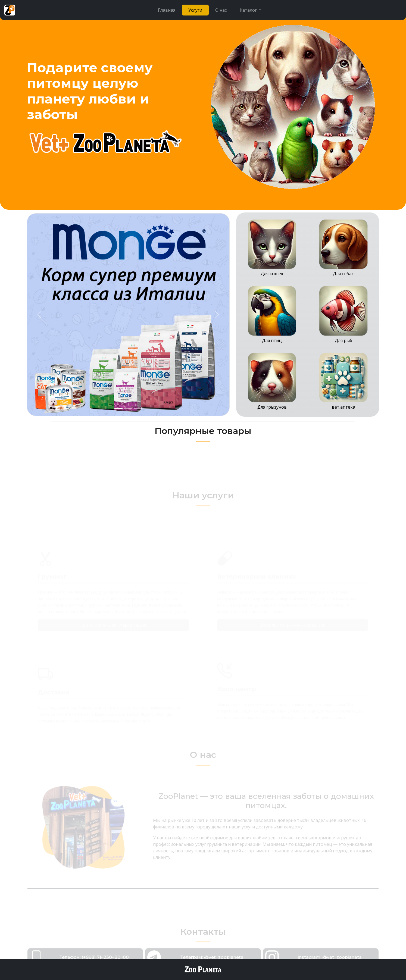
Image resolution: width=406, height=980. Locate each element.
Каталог (249, 10)
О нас (221, 10)
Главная (167, 10)
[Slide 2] (128, 408)
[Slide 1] (118, 408)
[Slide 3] (138, 408)
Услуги (195, 10)
